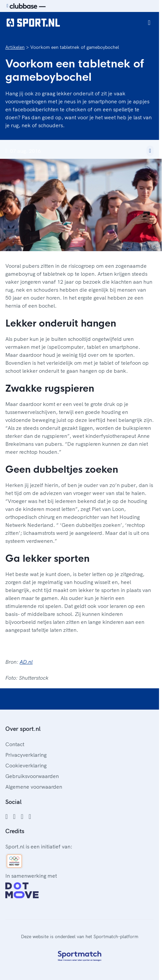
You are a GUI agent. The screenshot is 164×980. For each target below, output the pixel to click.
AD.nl (26, 662)
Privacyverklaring (26, 755)
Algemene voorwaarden (34, 787)
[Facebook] (6, 817)
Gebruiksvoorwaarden (32, 776)
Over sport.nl (23, 729)
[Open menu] (149, 23)
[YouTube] (30, 817)
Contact (15, 744)
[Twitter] (22, 817)
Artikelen (15, 47)
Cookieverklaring (26, 765)
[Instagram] (14, 817)
